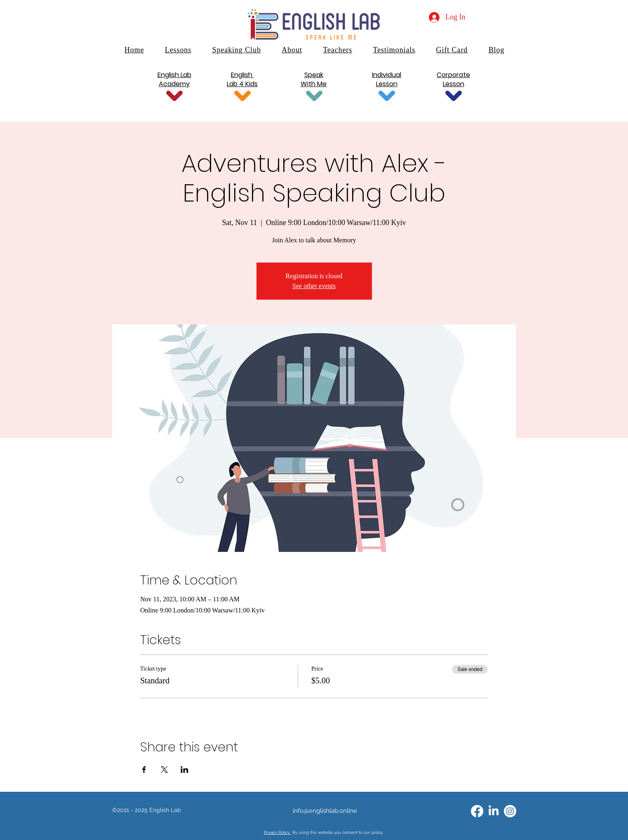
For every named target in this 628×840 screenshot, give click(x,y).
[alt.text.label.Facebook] (477, 811)
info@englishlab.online (325, 811)
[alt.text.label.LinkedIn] (494, 811)
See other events (314, 286)
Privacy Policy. (278, 832)
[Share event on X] (164, 770)
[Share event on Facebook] (144, 770)
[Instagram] (510, 811)
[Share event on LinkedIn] (185, 770)
